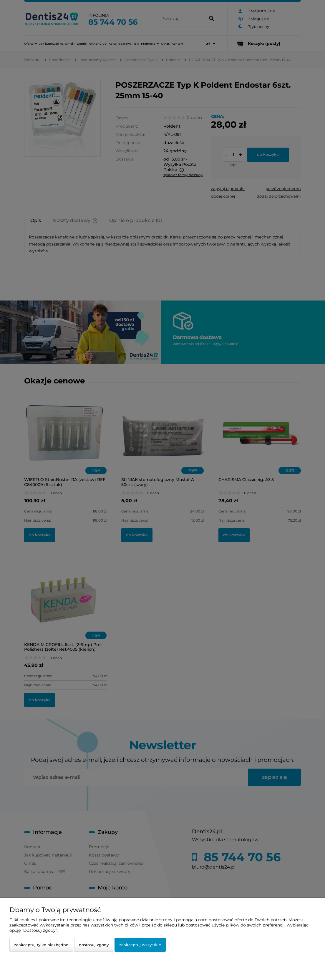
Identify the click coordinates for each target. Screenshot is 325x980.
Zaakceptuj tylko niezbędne (41, 945)
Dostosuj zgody (94, 945)
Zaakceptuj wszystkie (140, 945)
